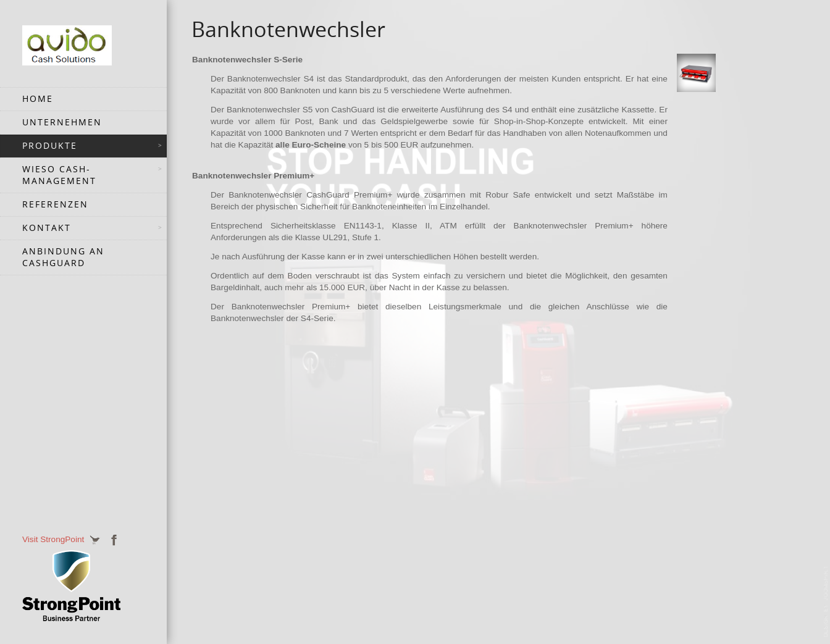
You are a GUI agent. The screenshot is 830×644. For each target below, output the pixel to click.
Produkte (50, 146)
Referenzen (55, 204)
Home (38, 99)
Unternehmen (62, 122)
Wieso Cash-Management (59, 175)
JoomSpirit (826, 601)
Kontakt (47, 228)
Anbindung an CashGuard (63, 257)
